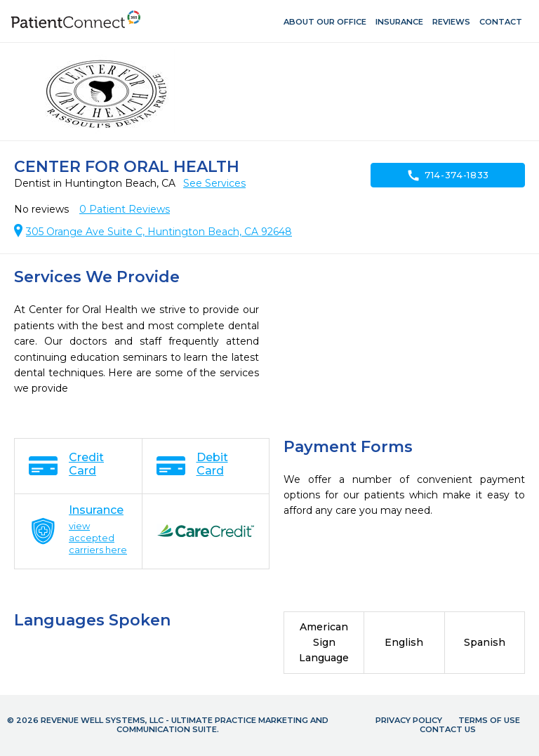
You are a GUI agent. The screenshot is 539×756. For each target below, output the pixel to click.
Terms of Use (489, 720)
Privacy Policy (409, 720)
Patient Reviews (125, 209)
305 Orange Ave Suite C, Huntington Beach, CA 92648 (159, 232)
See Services (214, 183)
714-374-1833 (448, 175)
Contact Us (448, 729)
